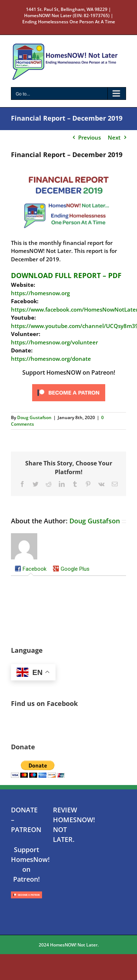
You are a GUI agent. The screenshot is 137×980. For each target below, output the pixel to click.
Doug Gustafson (34, 417)
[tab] (31, 569)
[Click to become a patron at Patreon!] (69, 384)
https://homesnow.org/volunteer (54, 342)
